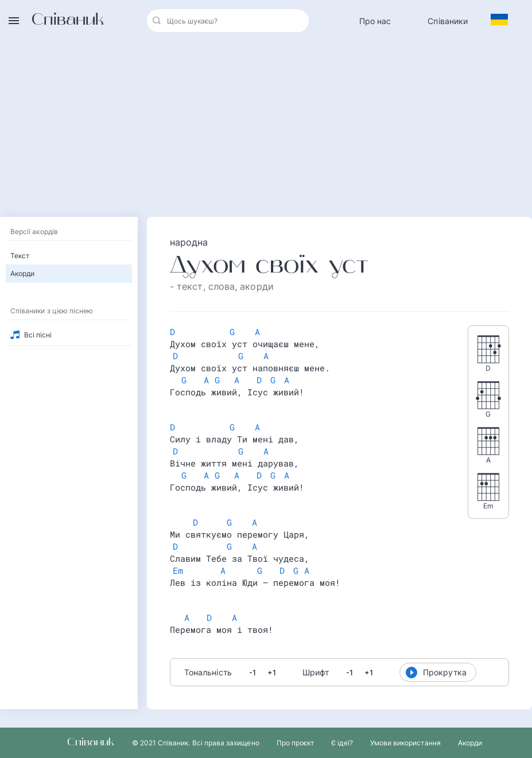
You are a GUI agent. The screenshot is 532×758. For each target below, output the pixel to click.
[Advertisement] (266, 127)
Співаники (448, 21)
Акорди (22, 273)
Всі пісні (38, 335)
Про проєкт (296, 743)
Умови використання (405, 743)
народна (189, 242)
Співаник (68, 21)
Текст (20, 256)
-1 (253, 673)
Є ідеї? (342, 743)
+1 (272, 673)
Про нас (375, 21)
